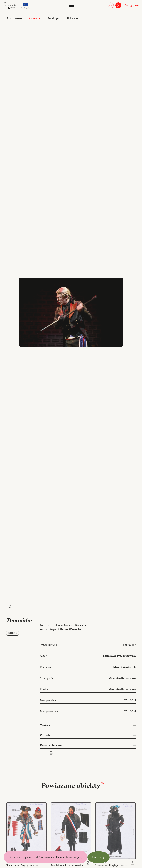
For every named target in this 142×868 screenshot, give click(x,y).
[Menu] (71, 5)
